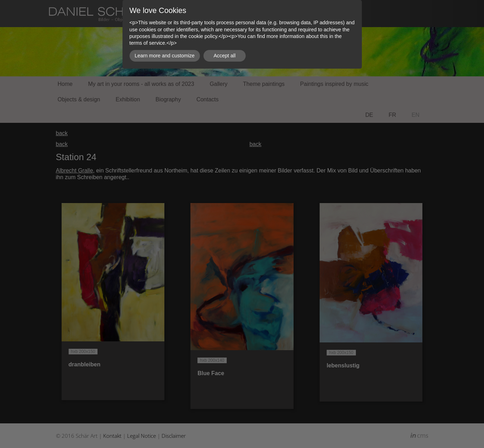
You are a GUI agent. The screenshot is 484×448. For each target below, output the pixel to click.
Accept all (225, 56)
